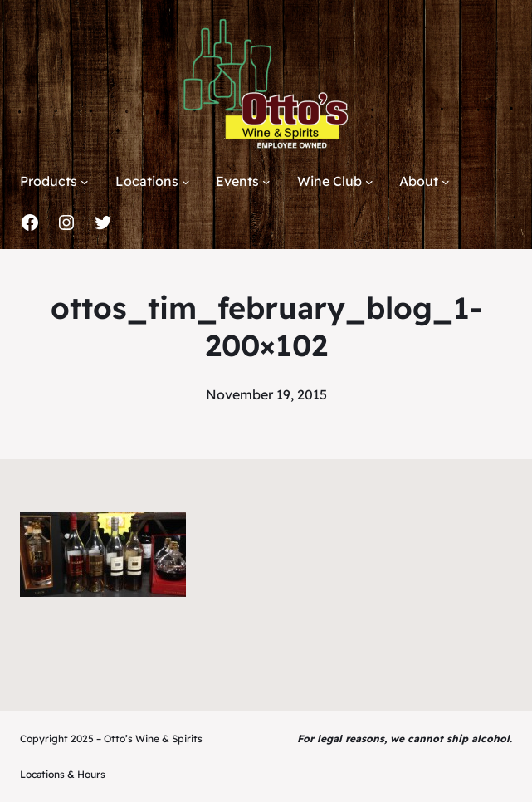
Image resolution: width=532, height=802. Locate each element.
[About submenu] (446, 182)
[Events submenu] (266, 182)
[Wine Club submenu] (369, 182)
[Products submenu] (85, 182)
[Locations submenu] (186, 182)
